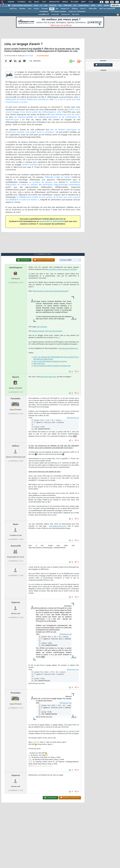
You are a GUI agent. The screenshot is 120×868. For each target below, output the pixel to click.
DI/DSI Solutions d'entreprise (22, 6)
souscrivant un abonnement (52, 222)
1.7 (59, 338)
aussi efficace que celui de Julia (65, 115)
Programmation (84, 6)
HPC (52, 9)
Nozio (16, 524)
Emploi (65, 2)
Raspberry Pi (65, 9)
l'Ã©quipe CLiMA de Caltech (58, 177)
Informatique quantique (58, 12)
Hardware (45, 9)
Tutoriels (21, 2)
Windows (22, 9)
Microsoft (53, 6)
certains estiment (30, 165)
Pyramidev (16, 399)
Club (91, 2)
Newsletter (54, 2)
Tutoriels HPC (65, 14)
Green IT (83, 9)
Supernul (16, 602)
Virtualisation (44, 12)
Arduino (36, 9)
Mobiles (107, 6)
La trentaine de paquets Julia (43, 182)
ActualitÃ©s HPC (44, 14)
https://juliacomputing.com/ (58, 526)
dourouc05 (29, 56)
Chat (44, 2)
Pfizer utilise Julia (39, 364)
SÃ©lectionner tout (73, 418)
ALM (46, 6)
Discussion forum (103, 65)
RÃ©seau (75, 9)
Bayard (16, 377)
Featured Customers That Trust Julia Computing (47, 331)
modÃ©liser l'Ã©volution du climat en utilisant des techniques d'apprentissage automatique (43, 184)
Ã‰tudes (74, 2)
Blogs (37, 2)
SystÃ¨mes (115, 6)
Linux (30, 9)
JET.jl (67, 731)
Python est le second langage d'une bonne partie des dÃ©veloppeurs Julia (43, 111)
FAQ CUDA (75, 14)
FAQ (30, 2)
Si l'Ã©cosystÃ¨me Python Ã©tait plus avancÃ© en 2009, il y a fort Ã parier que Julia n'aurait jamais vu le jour (43, 100)
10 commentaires (43, 56)
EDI (75, 6)
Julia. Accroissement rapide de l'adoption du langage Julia (52, 366)
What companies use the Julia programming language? (51, 291)
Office (100, 6)
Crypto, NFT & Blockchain (77, 12)
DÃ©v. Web (68, 6)
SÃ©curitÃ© (93, 9)
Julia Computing (42, 327)
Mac (57, 9)
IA (41, 6)
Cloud (36, 6)
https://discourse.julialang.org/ (68, 348)
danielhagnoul (16, 268)
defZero (16, 446)
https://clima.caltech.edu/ (48, 377)
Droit (83, 2)
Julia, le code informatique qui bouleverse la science (50, 361)
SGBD (93, 6)
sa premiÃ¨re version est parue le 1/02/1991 (62, 269)
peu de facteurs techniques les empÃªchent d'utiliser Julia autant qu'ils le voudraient (43, 131)
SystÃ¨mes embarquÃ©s (107, 9)
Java (60, 6)
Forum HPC (55, 14)
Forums (11, 2)
